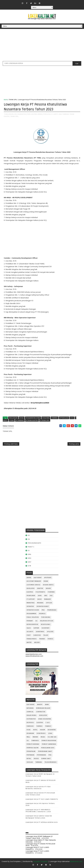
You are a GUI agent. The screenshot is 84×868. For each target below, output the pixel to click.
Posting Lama (74, 444)
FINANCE (48, 726)
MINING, (40, 114)
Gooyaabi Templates (40, 861)
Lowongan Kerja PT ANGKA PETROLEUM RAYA (40, 845)
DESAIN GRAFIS (48, 585)
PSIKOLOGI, (47, 114)
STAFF (29, 635)
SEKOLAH (30, 762)
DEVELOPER (31, 588)
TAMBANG (39, 762)
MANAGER (48, 599)
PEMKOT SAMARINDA (49, 744)
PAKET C (31, 547)
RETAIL (29, 759)
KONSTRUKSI (41, 733)
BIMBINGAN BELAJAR (43, 708)
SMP (30, 562)
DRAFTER (40, 588)
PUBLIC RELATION (33, 617)
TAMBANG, (66, 114)
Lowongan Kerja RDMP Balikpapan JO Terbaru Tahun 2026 (39, 837)
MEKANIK (40, 603)
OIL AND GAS (52, 737)
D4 (29, 539)
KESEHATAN (52, 730)
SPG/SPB (50, 632)
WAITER (29, 642)
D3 (29, 535)
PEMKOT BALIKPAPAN (49, 741)
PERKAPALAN (31, 751)
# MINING (55, 418)
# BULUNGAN (13, 418)
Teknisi (50, 639)
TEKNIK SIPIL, (14, 116)
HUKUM (43, 730)
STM (29, 566)
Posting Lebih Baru (11, 444)
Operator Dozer (33, 610)
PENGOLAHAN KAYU (48, 748)
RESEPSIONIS (46, 624)
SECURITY (30, 632)
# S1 (72, 418)
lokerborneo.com (76, 861)
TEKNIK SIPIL (13, 100)
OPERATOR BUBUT (43, 606)
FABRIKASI (30, 726)
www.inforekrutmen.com (34, 656)
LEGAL (50, 733)
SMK (30, 558)
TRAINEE (42, 639)
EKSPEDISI (30, 723)
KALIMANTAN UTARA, (24, 114)
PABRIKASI (35, 741)
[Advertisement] (42, 46)
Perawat (30, 621)
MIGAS (43, 737)
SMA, (60, 114)
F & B (48, 723)
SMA (29, 554)
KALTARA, (34, 114)
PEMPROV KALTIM (33, 748)
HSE (51, 596)
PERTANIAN (31, 755)
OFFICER (49, 603)
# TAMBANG (20, 420)
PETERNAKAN (41, 755)
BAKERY (40, 705)
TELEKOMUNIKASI (51, 762)
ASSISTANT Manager (34, 581)
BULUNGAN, (10, 114)
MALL (28, 737)
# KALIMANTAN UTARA (33, 418)
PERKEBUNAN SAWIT (45, 751)
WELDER (37, 642)
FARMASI (40, 726)
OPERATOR (30, 606)
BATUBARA (30, 708)
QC (37, 621)
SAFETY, (56, 114)
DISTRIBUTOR (31, 719)
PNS (43, 610)
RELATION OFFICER (47, 621)
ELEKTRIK (30, 592)
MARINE (35, 737)
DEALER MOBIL (32, 715)
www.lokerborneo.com (34, 654)
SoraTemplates (15, 861)
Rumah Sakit (46, 759)
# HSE (22, 418)
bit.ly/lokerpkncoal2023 (40, 403)
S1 (29, 551)
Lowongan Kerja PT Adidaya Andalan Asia (42, 822)
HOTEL (35, 730)
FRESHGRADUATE (35, 543)
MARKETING (31, 603)
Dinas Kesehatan (45, 719)
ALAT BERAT (38, 578)
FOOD (29, 730)
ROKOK (36, 759)
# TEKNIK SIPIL (45, 420)
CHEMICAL (30, 712)
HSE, (16, 114)
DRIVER (48, 588)
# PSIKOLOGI (64, 418)
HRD (46, 596)
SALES (29, 628)
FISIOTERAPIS (40, 592)
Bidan (46, 581)
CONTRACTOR (41, 712)
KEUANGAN (30, 733)
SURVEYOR (37, 635)
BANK (47, 705)
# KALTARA (46, 418)
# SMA (12, 420)
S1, (52, 114)
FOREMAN (51, 592)
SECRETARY (46, 628)
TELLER (46, 635)
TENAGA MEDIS (32, 639)
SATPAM (36, 628)
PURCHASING (46, 617)
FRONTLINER (31, 596)
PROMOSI (42, 614)
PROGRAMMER (31, 614)
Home (6, 100)
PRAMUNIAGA (52, 610)
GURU (40, 596)
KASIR (40, 599)
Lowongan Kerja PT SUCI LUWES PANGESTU (42, 799)
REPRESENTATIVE (32, 624)
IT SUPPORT (31, 599)
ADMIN (29, 578)
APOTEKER (48, 578)
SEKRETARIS (40, 632)
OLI (28, 741)
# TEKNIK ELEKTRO (32, 420)
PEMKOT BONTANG (33, 744)
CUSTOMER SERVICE (34, 585)
